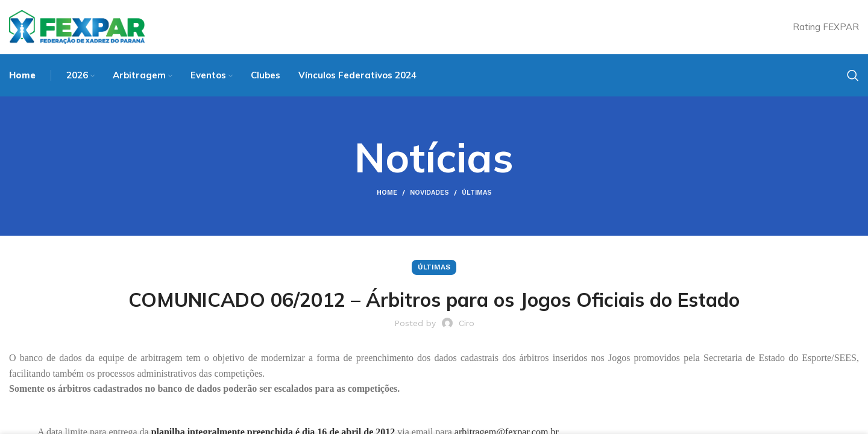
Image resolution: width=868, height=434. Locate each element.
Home (387, 193)
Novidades (429, 193)
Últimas (477, 193)
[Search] (853, 75)
